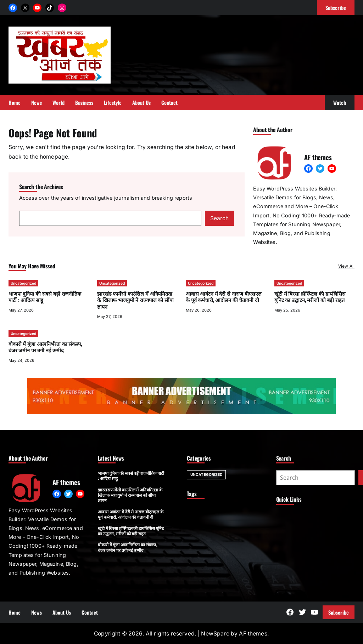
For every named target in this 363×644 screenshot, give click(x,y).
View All (346, 266)
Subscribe (339, 612)
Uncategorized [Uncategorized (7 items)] (206, 474)
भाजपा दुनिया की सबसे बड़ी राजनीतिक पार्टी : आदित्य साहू (45, 297)
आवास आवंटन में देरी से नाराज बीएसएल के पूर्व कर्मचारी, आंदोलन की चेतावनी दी (224, 297)
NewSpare (215, 634)
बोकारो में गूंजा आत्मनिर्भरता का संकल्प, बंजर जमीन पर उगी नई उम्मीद (45, 347)
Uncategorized (23, 283)
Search (219, 218)
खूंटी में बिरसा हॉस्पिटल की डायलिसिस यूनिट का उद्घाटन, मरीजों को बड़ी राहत (310, 297)
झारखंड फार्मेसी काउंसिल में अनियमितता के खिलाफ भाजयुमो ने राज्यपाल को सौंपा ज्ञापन (135, 300)
